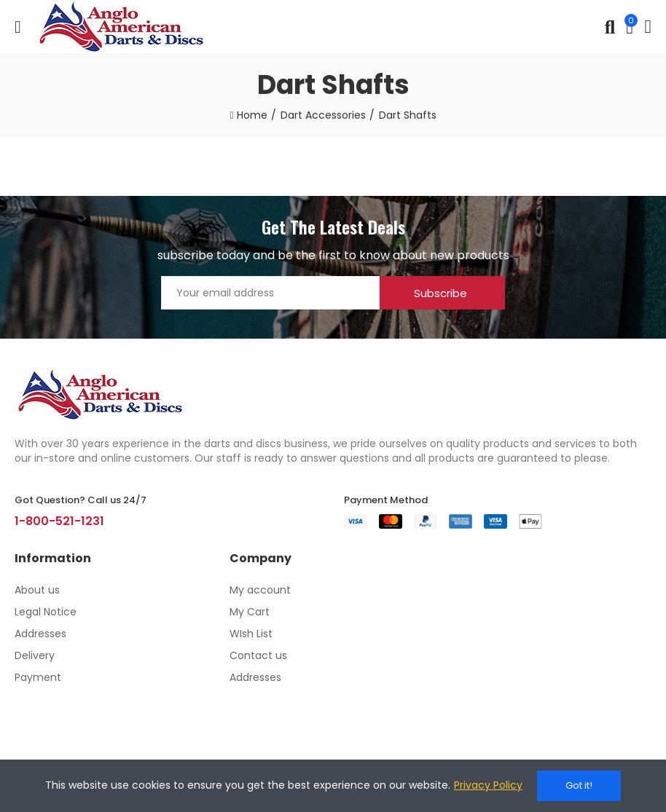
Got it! (579, 785)
